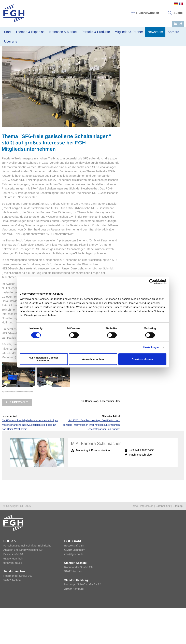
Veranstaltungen (27, 71)
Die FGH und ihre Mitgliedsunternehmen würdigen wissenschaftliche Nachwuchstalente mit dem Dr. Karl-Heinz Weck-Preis (30, 461)
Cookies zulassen (142, 359)
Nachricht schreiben (141, 491)
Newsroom (155, 32)
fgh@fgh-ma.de (13, 599)
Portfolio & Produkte (96, 32)
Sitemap (178, 542)
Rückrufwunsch (145, 13)
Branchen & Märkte (63, 32)
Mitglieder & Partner (129, 32)
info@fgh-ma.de (74, 590)
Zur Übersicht (17, 438)
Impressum (147, 542)
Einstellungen (151, 347)
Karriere (174, 32)
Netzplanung (57, 71)
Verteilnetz (91, 71)
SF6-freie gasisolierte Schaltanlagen (60, 389)
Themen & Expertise (30, 32)
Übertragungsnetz (75, 71)
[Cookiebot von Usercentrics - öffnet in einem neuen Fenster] (152, 282)
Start (7, 32)
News (15, 71)
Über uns (11, 42)
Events (101, 71)
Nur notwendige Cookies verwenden (44, 359)
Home (134, 542)
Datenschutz (163, 542)
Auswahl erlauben (93, 359)
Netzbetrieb (43, 71)
